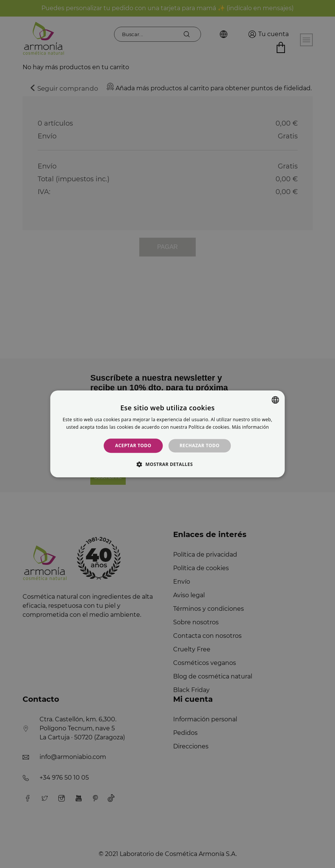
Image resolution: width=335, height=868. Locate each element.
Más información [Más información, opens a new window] (250, 427)
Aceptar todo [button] (133, 445)
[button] (167, 464)
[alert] (167, 434)
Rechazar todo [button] (199, 445)
